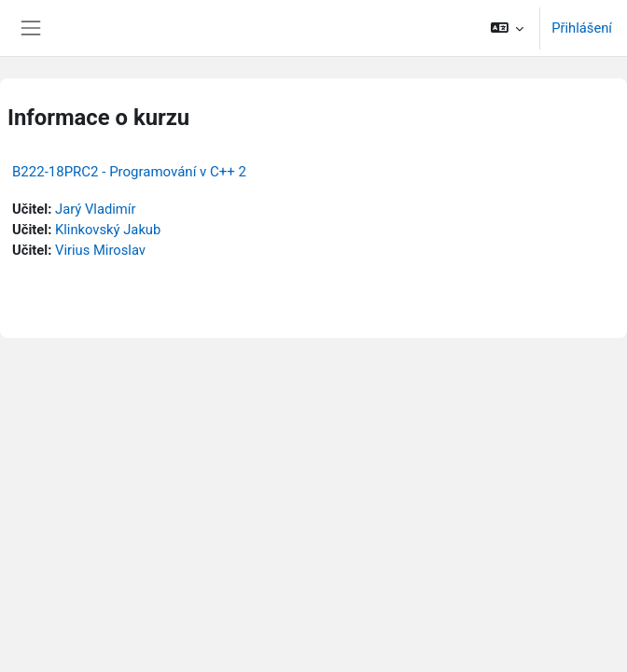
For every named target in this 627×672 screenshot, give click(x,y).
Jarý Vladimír (95, 209)
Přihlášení (582, 28)
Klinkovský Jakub (108, 230)
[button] (507, 28)
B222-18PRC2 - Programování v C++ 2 (129, 172)
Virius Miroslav (100, 250)
